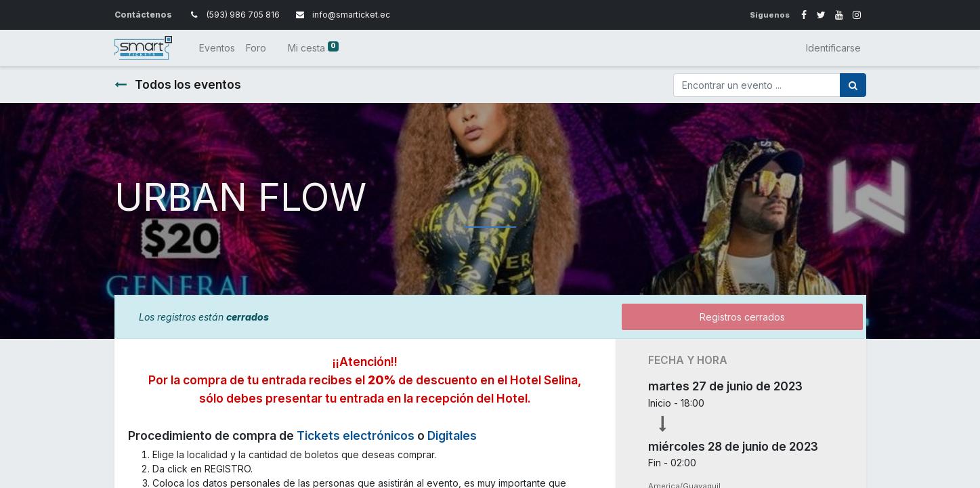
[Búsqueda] (853, 85)
